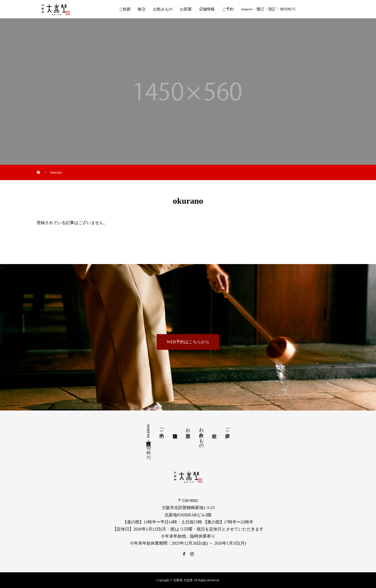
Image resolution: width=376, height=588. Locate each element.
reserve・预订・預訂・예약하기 (268, 9)
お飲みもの (163, 9)
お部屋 (186, 9)
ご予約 (228, 9)
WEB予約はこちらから (188, 342)
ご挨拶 (125, 9)
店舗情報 (207, 9)
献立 (142, 9)
